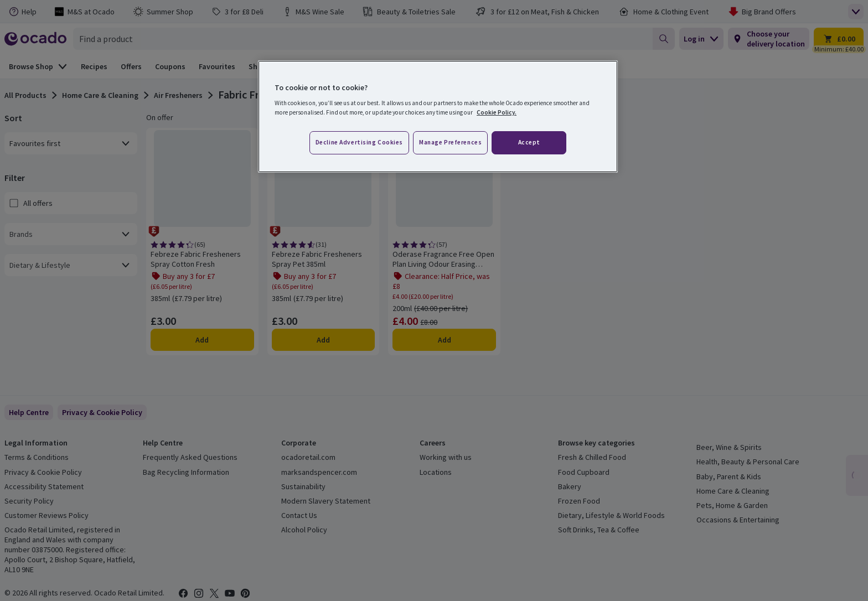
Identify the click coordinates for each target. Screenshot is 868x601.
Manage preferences (450, 142)
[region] (438, 117)
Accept (529, 142)
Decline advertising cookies (359, 142)
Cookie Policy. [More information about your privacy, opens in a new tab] (497, 112)
